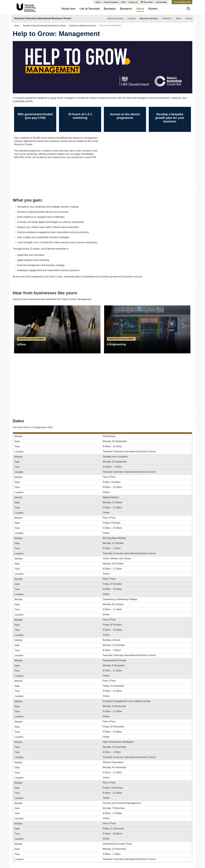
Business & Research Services (83, 25)
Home (98, 2)
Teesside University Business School (25, 7)
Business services (149, 18)
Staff (123, 2)
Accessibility (161, 2)
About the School (115, 18)
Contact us (133, 2)
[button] (182, 2)
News (178, 18)
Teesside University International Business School (43, 18)
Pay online (148, 2)
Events (189, 18)
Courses (132, 18)
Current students (111, 2)
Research (167, 18)
